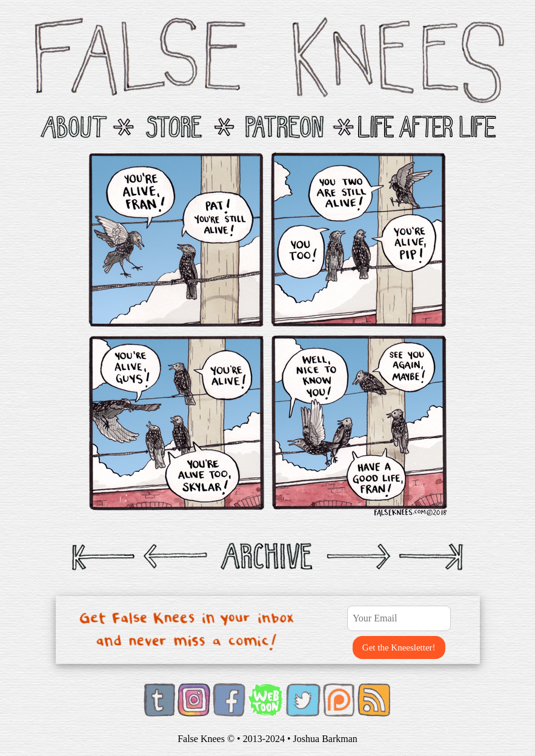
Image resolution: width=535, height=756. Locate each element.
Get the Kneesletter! (399, 647)
